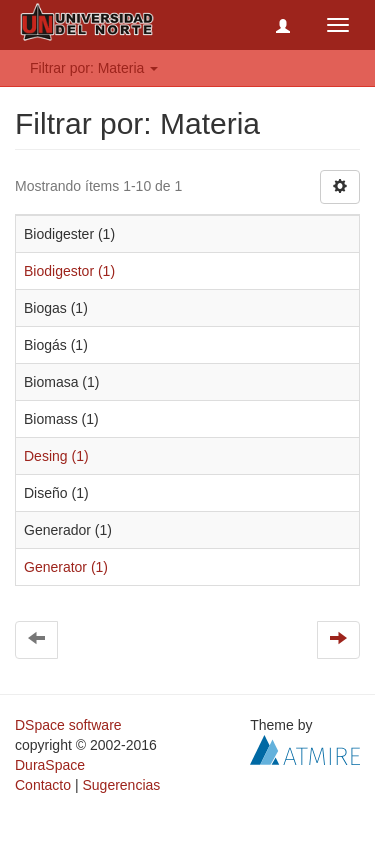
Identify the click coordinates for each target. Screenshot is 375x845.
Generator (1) (66, 567)
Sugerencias (121, 785)
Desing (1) (56, 456)
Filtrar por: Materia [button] (94, 68)
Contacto (43, 785)
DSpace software (68, 725)
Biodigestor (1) (69, 271)
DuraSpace (50, 765)
